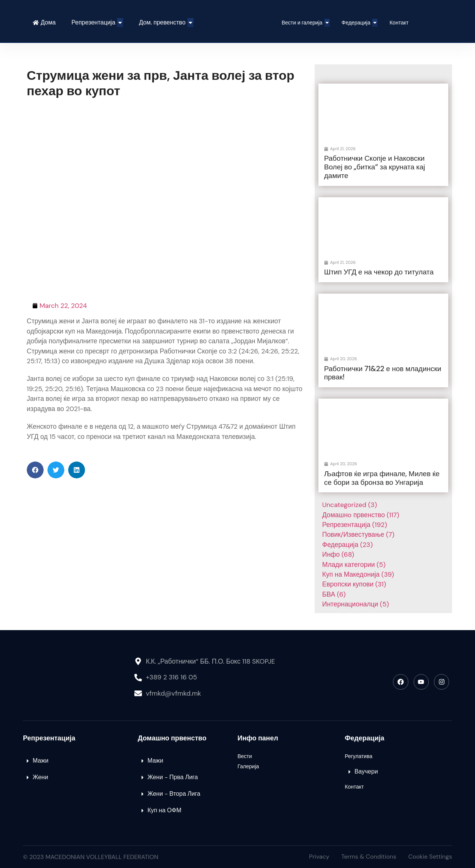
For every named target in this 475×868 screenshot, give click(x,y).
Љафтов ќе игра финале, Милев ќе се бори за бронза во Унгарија (382, 478)
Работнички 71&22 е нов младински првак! (383, 373)
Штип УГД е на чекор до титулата (379, 272)
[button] (35, 470)
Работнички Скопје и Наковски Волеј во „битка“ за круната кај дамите (375, 167)
